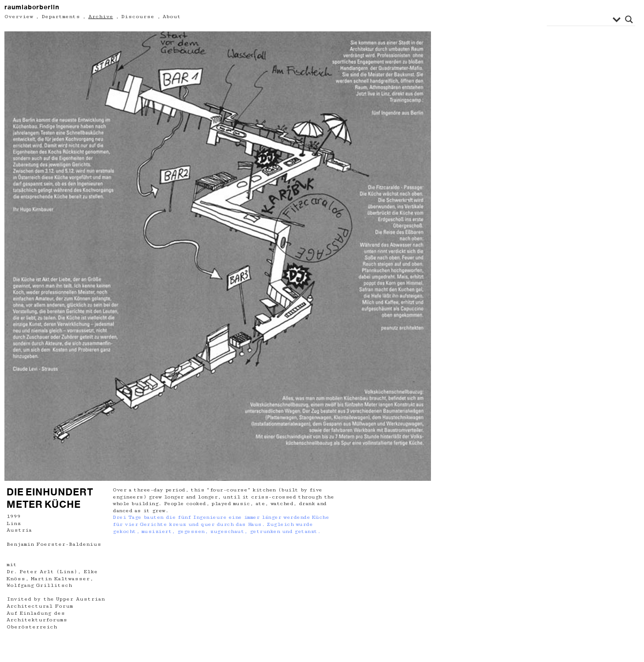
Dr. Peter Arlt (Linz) (42, 572)
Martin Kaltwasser (60, 579)
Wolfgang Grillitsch (39, 585)
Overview (19, 17)
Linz (14, 523)
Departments (61, 17)
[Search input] (581, 19)
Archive (101, 17)
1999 (14, 516)
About (172, 17)
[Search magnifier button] (629, 19)
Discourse (138, 17)
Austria (19, 530)
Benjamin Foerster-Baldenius (54, 544)
